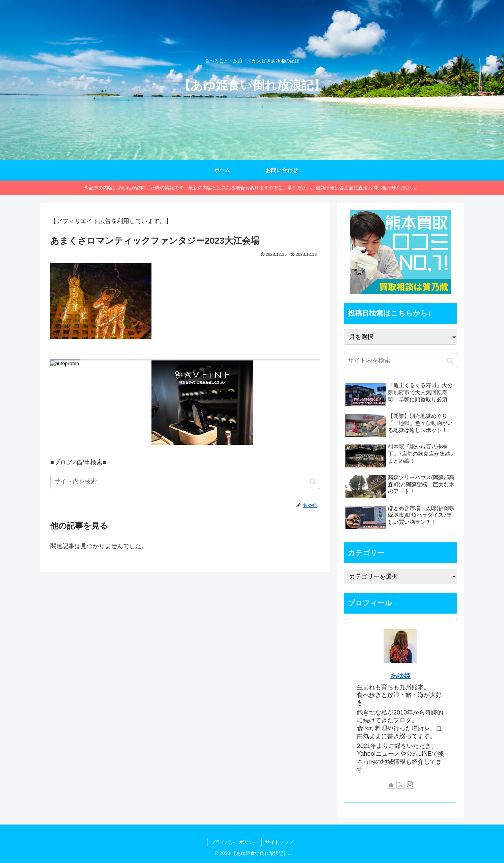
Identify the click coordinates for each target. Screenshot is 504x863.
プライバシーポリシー (234, 842)
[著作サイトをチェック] (391, 785)
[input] (185, 481)
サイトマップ (279, 842)
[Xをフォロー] (400, 785)
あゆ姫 (400, 676)
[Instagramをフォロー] (410, 785)
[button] (313, 481)
